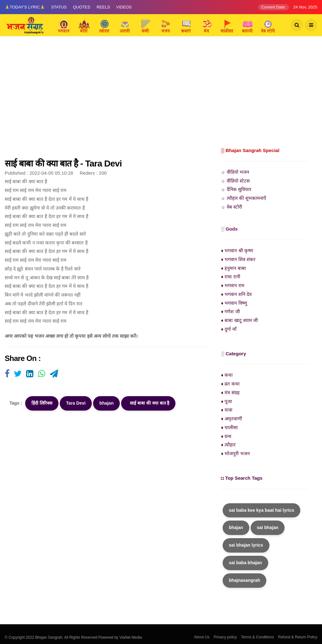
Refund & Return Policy (298, 637)
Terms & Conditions (258, 637)
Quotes (82, 7)
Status (59, 7)
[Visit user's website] (7, 374)
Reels (103, 7)
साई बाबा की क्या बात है (148, 403)
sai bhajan (268, 527)
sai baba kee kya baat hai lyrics (262, 510)
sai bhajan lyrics (246, 545)
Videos (124, 7)
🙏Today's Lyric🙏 (25, 7)
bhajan (106, 403)
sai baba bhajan (245, 563)
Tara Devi (76, 403)
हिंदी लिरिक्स (42, 403)
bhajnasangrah (245, 580)
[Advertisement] (161, 99)
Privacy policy (225, 637)
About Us (202, 637)
